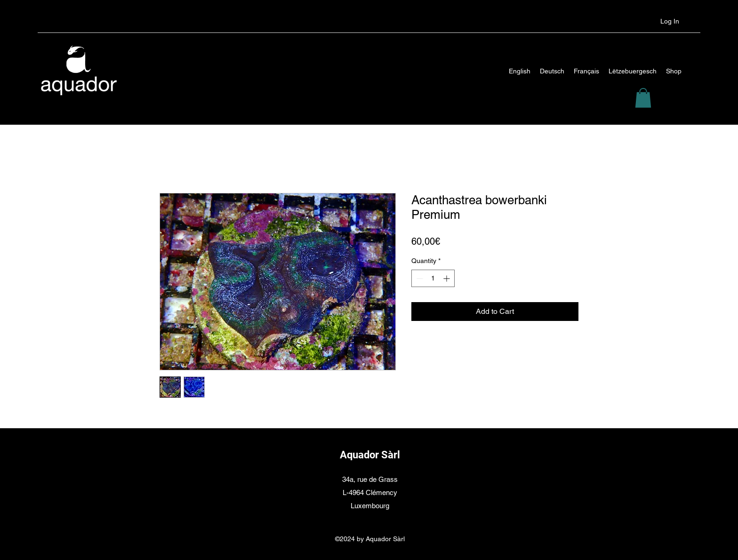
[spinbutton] (433, 278)
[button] (643, 98)
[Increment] (447, 278)
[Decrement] (419, 278)
